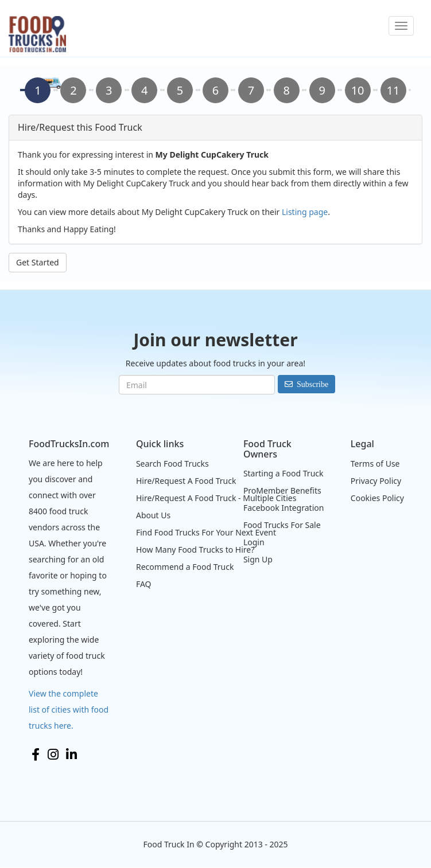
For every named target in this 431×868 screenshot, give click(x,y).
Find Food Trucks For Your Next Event (206, 532)
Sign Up (258, 559)
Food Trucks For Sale (282, 525)
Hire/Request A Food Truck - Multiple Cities (216, 498)
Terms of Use (375, 464)
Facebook (36, 754)
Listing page (305, 212)
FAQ (144, 584)
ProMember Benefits (282, 490)
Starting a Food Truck (284, 473)
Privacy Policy (376, 481)
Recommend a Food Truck (185, 567)
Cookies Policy (377, 498)
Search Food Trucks (172, 464)
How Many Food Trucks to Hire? (195, 550)
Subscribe (312, 384)
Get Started (38, 262)
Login (254, 542)
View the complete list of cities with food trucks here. (69, 709)
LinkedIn (71, 754)
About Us (153, 515)
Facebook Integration (284, 508)
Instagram (53, 754)
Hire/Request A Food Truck (186, 481)
